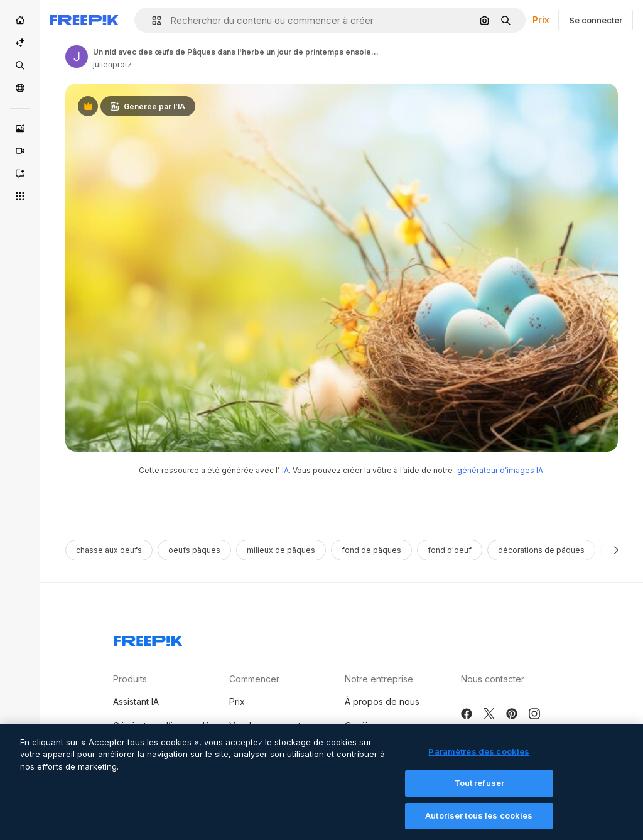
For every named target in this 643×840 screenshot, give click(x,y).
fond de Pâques (371, 550)
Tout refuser (479, 792)
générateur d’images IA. (501, 470)
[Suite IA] (20, 43)
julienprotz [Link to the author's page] (112, 64)
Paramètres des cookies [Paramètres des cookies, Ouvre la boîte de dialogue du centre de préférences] (479, 760)
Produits (130, 679)
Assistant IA (136, 701)
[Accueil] (20, 20)
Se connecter (596, 20)
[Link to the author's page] (77, 57)
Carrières (364, 725)
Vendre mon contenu (273, 725)
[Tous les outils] (20, 196)
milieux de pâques (281, 550)
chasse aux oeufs (109, 550)
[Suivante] (616, 550)
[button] (152, 20)
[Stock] (20, 65)
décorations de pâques (541, 550)
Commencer (254, 679)
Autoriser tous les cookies (479, 824)
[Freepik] (84, 20)
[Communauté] (20, 88)
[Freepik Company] (148, 638)
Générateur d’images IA (162, 725)
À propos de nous (382, 701)
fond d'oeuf (450, 550)
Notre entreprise (379, 679)
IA (285, 470)
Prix (541, 20)
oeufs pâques (194, 550)
